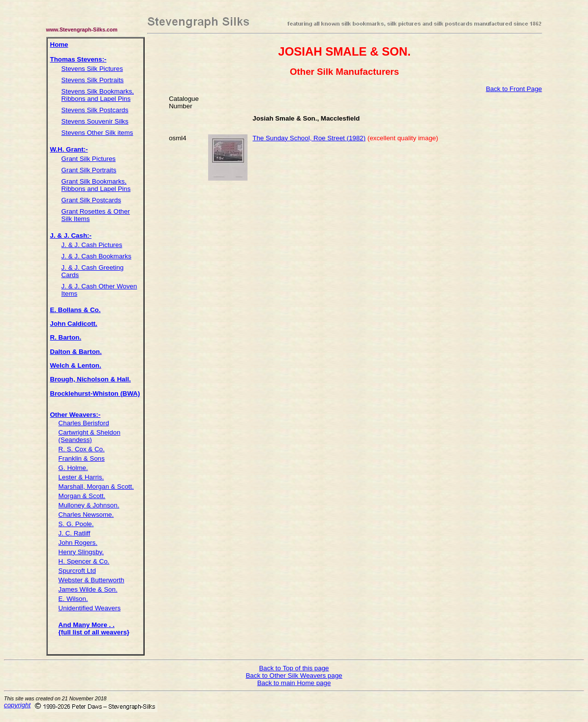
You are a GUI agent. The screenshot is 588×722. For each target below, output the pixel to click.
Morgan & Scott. (82, 496)
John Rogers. (78, 543)
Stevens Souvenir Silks (95, 121)
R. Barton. (66, 337)
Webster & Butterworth (92, 580)
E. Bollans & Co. (76, 310)
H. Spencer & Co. (84, 561)
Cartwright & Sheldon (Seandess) (90, 436)
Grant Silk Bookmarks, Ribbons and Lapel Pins (96, 185)
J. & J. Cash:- (71, 235)
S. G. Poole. (76, 524)
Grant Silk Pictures (89, 159)
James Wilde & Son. (88, 589)
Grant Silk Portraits (89, 170)
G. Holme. (73, 468)
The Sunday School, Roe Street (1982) (309, 138)
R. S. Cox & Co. (82, 449)
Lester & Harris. (81, 477)
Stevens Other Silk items (97, 133)
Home (59, 45)
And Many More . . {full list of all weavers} (94, 628)
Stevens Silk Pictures (92, 69)
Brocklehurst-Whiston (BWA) (95, 393)
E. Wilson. (73, 599)
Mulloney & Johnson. (89, 505)
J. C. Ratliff (75, 533)
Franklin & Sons (82, 458)
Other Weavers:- (76, 415)
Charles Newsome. (86, 515)
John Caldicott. (74, 324)
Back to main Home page (294, 683)
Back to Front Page (514, 89)
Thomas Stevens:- (78, 59)
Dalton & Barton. (76, 352)
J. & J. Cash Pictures (92, 245)
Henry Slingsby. (81, 552)
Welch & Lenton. (76, 365)
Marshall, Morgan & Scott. (96, 487)
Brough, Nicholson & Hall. (91, 379)
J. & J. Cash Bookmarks (96, 256)
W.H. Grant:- (69, 149)
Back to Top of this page (294, 668)
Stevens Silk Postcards (95, 110)
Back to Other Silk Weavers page (294, 675)
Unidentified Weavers (90, 608)
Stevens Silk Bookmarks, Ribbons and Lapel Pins (98, 95)
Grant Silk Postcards (91, 200)
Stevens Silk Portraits (93, 80)
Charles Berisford (84, 423)
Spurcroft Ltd (77, 571)
